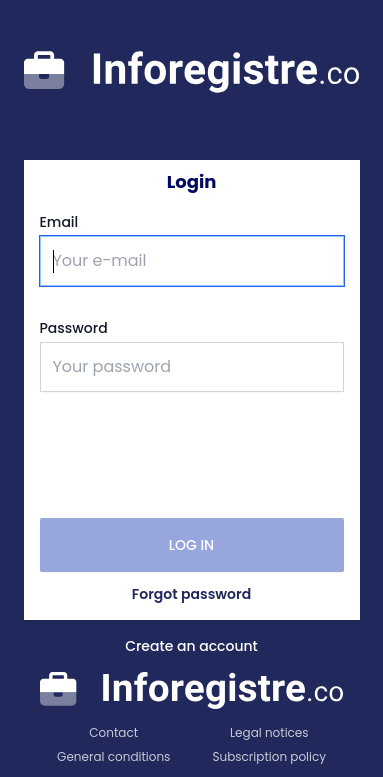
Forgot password (191, 594)
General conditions (113, 757)
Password (74, 328)
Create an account (191, 646)
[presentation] (192, 455)
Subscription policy (269, 757)
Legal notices (269, 733)
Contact (113, 733)
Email (59, 222)
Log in (191, 545)
